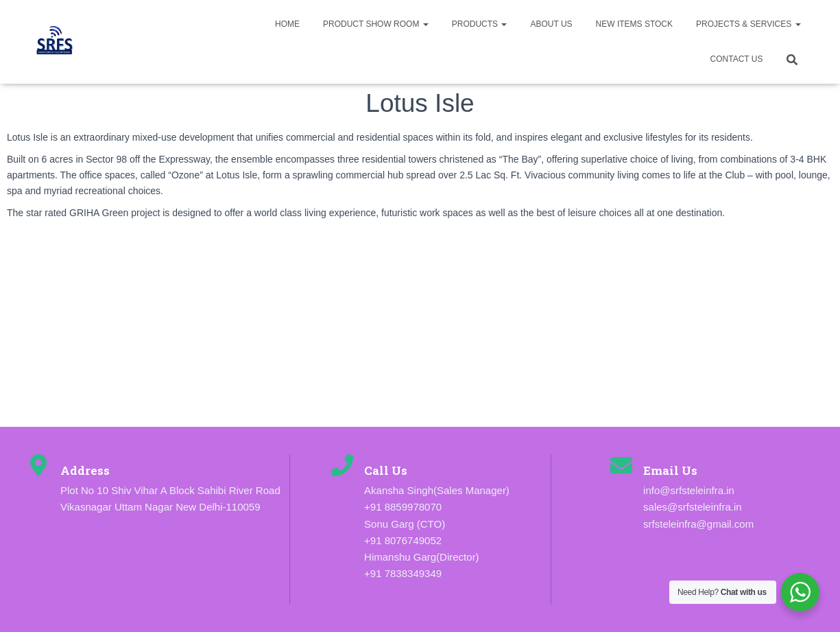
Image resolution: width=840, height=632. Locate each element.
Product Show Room (376, 24)
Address (85, 470)
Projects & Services (748, 24)
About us (551, 24)
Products (480, 24)
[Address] (38, 465)
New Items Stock (634, 24)
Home (287, 24)
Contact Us (737, 59)
